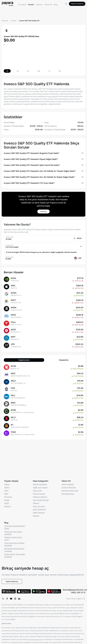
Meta (6, 487)
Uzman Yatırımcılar (69, 481)
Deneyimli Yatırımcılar (70, 484)
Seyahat (36, 509)
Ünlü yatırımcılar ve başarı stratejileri (14, 538)
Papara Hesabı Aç (75, 5)
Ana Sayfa (22, 5)
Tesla (6, 484)
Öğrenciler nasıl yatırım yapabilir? (13, 526)
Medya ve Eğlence (40, 490)
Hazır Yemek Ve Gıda (41, 493)
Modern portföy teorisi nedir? (13, 532)
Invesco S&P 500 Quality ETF (31, 21)
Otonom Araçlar (39, 487)
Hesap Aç (43, 212)
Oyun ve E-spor (39, 500)
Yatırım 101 (48, 5)
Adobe (7, 478)
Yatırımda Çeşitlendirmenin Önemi (15, 521)
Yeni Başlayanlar (68, 487)
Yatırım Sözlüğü (67, 478)
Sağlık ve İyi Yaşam (40, 481)
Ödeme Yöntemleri (40, 478)
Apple (7, 496)
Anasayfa (5, 21)
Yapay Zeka (37, 484)
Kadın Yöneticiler (39, 503)
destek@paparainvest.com (74, 587)
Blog (56, 5)
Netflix (7, 481)
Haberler (39, 5)
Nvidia (7, 493)
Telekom (36, 496)
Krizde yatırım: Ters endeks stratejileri (15, 549)
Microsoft (8, 490)
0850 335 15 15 (78, 590)
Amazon (7, 500)
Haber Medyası (39, 506)
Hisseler (31, 5)
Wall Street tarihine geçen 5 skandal (14, 543)
